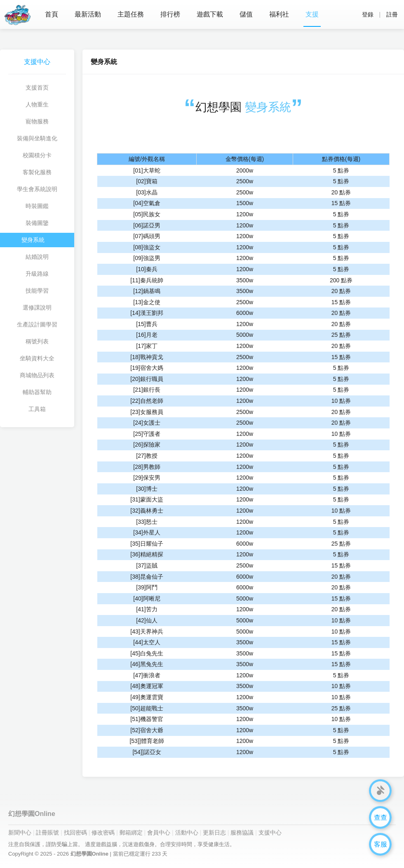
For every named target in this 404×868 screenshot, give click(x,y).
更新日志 (214, 833)
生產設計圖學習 (37, 324)
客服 (381, 844)
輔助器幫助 (37, 392)
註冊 (392, 14)
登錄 (368, 14)
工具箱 (37, 409)
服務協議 (242, 833)
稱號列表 (37, 341)
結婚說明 (37, 257)
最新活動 (88, 14)
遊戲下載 (210, 14)
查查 (381, 817)
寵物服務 (37, 121)
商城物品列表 (37, 375)
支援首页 (37, 88)
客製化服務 (37, 172)
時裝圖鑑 (37, 206)
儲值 (246, 14)
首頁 (52, 14)
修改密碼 (103, 833)
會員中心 (159, 833)
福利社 (279, 14)
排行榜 (170, 14)
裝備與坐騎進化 (37, 138)
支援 (312, 14)
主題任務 (131, 14)
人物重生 (37, 104)
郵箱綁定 (131, 833)
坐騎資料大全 (37, 358)
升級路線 (37, 274)
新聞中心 (20, 833)
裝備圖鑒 (37, 223)
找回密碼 (75, 833)
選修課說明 (37, 307)
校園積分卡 (37, 155)
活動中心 (187, 833)
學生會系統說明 (37, 189)
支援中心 (270, 833)
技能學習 (37, 291)
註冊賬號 (47, 833)
